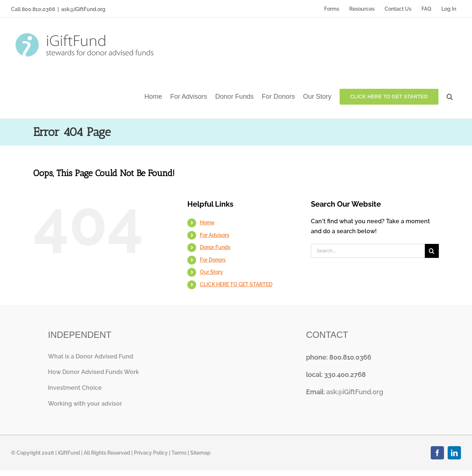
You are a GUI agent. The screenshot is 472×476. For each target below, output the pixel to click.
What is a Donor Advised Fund (91, 356)
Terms (179, 453)
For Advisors (215, 235)
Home (207, 223)
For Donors (213, 260)
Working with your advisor (85, 404)
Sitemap (200, 453)
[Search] (432, 251)
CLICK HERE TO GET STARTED (236, 284)
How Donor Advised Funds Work (93, 372)
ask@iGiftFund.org (83, 9)
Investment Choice (75, 388)
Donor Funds (215, 247)
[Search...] (368, 251)
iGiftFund (69, 453)
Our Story (211, 272)
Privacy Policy (151, 453)
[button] (450, 96)
